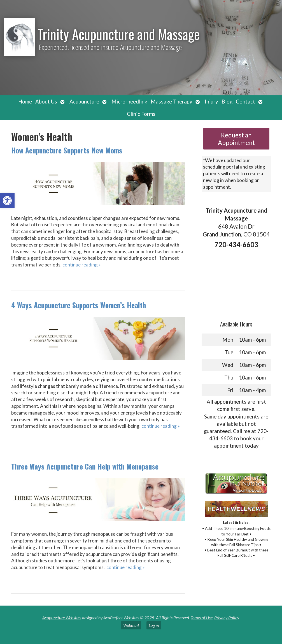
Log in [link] (154, 625)
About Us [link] (46, 102)
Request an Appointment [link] (236, 139)
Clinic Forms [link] (141, 114)
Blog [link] (227, 102)
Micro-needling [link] (129, 102)
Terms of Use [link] (202, 618)
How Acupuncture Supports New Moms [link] (67, 150)
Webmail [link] (131, 625)
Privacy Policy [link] (227, 618)
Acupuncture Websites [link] (62, 618)
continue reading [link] (82, 265)
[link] (7, 201)
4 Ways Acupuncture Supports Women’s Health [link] (79, 305)
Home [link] (25, 102)
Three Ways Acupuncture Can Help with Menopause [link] (85, 466)
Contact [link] (245, 102)
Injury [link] (211, 102)
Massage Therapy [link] (172, 102)
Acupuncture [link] (84, 102)
